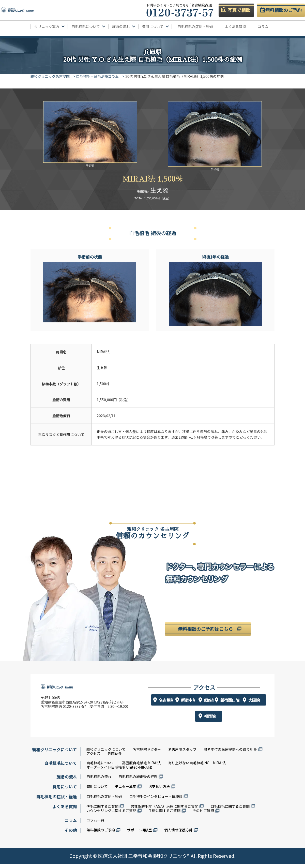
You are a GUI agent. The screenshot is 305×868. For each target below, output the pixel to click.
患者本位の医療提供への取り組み (230, 753)
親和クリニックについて (106, 753)
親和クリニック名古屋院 (50, 76)
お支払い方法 (159, 790)
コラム (263, 27)
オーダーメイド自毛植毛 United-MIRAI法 (119, 771)
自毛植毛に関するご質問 (230, 810)
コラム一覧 (95, 824)
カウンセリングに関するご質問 (111, 815)
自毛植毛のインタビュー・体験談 (156, 800)
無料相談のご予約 (101, 834)
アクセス (93, 757)
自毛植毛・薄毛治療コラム (99, 76)
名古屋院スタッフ (182, 753)
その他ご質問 (203, 815)
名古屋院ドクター (147, 753)
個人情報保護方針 (178, 834)
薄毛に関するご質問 (102, 810)
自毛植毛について (101, 767)
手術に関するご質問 (164, 815)
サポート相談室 (140, 834)
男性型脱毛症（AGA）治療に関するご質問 (164, 810)
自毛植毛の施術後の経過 (138, 781)
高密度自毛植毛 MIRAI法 (141, 767)
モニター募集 (126, 790)
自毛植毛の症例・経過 (195, 27)
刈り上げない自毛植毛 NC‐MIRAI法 (197, 767)
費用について (97, 790)
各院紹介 (115, 757)
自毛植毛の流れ (99, 781)
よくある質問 (235, 27)
